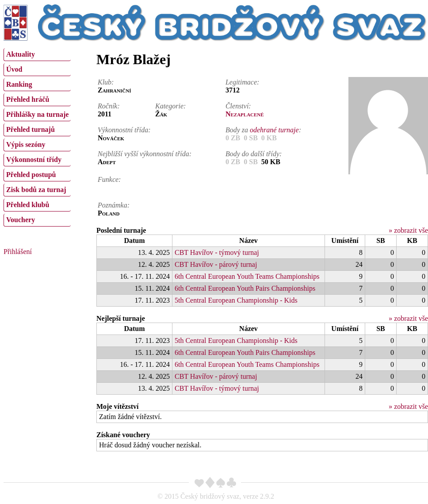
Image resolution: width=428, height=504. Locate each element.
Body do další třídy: (254, 154)
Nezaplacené (245, 114)
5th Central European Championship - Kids (236, 300)
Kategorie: (170, 106)
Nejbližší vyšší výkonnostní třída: (145, 154)
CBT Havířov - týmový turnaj (217, 252)
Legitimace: (242, 82)
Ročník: (109, 106)
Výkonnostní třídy (34, 160)
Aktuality (21, 54)
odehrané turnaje (274, 130)
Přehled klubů (28, 205)
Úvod (14, 69)
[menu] (37, 136)
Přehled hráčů (28, 99)
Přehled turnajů (31, 129)
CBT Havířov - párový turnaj (216, 264)
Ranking (19, 84)
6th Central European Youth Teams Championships (247, 276)
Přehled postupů (31, 175)
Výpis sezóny (26, 144)
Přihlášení (18, 252)
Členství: (238, 106)
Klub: (106, 82)
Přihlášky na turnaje (37, 114)
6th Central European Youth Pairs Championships (245, 288)
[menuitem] (37, 55)
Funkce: (109, 179)
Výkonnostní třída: (124, 130)
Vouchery (21, 220)
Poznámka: (114, 205)
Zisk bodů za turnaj (36, 190)
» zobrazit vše (408, 230)
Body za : (263, 130)
